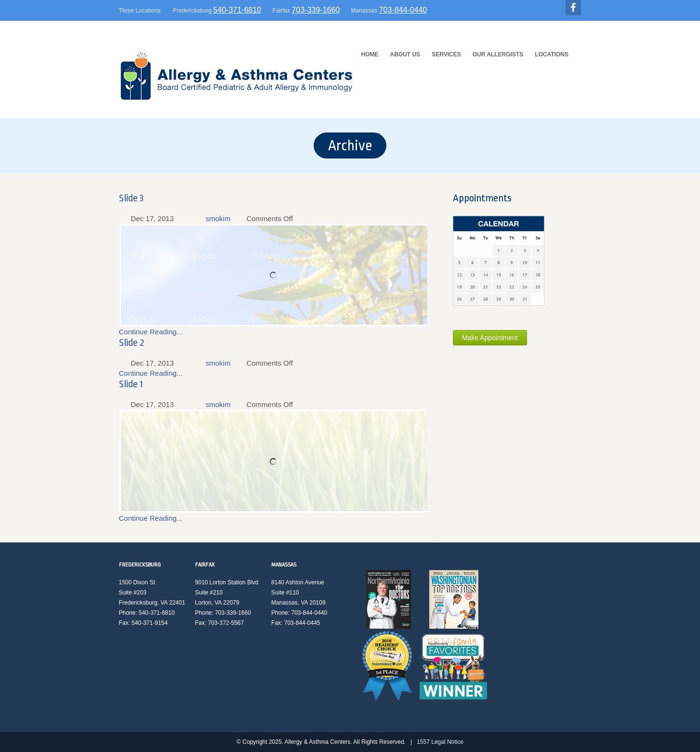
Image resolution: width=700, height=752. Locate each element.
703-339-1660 (316, 10)
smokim (218, 218)
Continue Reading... (151, 332)
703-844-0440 (403, 10)
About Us (405, 54)
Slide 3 (131, 198)
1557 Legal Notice (440, 742)
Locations (552, 54)
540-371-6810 (238, 10)
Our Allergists (498, 54)
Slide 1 (131, 384)
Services (446, 54)
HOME (370, 54)
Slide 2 (132, 343)
